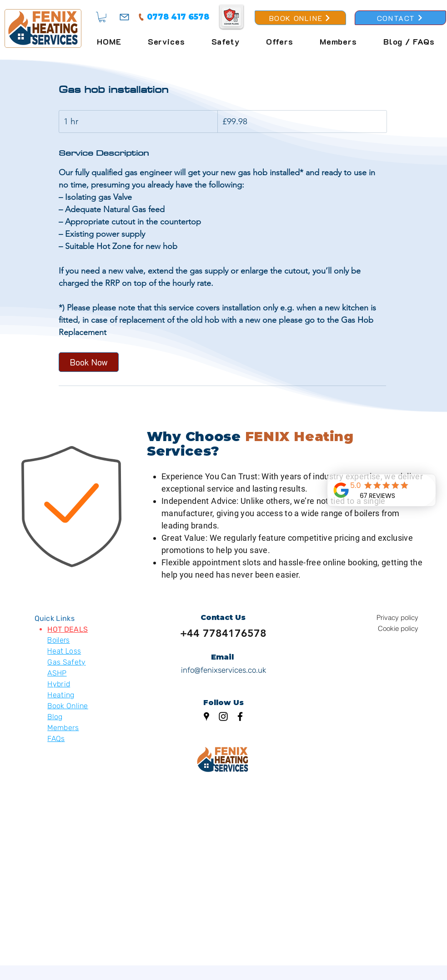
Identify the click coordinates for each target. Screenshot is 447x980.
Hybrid (59, 684)
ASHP (57, 673)
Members (63, 728)
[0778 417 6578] (173, 17)
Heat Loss (64, 651)
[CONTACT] (400, 18)
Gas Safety (66, 662)
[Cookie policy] (386, 629)
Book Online (68, 706)
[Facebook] (240, 716)
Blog (55, 717)
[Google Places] (206, 716)
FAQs (56, 739)
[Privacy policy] (386, 618)
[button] (102, 17)
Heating (61, 695)
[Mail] (124, 17)
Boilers (58, 640)
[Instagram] (223, 716)
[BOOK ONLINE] (300, 18)
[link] (89, 362)
